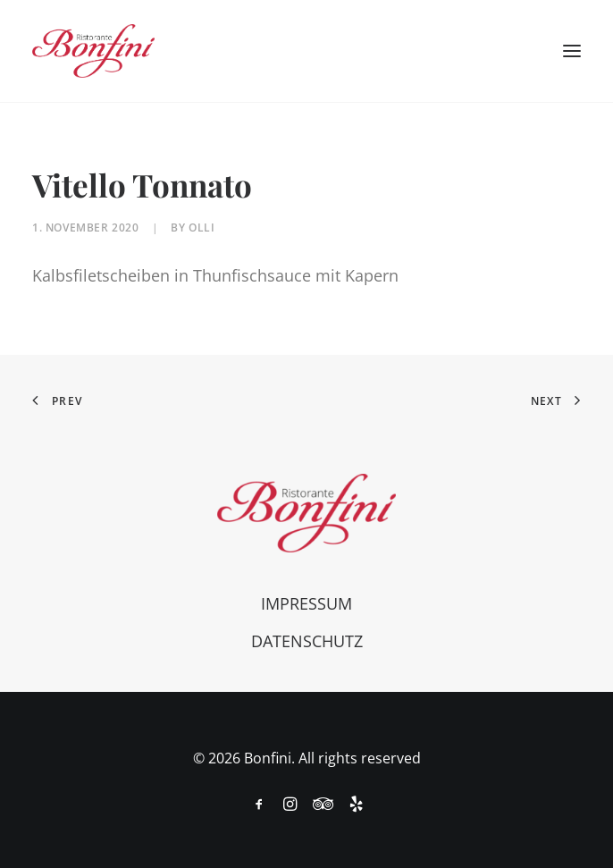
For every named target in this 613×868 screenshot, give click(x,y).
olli (202, 228)
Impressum (306, 603)
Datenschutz (307, 641)
